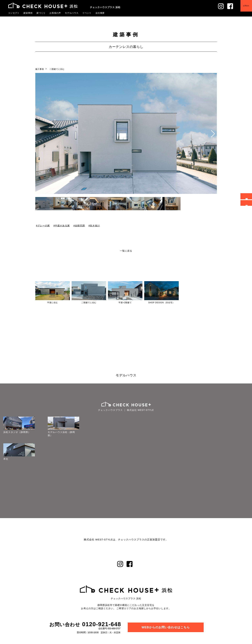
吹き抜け (95, 225)
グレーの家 (43, 225)
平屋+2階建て (125, 303)
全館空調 (80, 225)
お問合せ (244, 8)
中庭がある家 (62, 225)
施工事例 (40, 69)
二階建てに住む (57, 69)
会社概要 (100, 13)
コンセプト (14, 13)
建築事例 (28, 13)
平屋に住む (53, 303)
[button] (213, 134)
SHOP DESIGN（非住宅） (161, 303)
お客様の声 (55, 13)
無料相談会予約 (247, 196)
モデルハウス (72, 13)
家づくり (41, 13)
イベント (87, 13)
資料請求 (247, 203)
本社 (3, 459)
